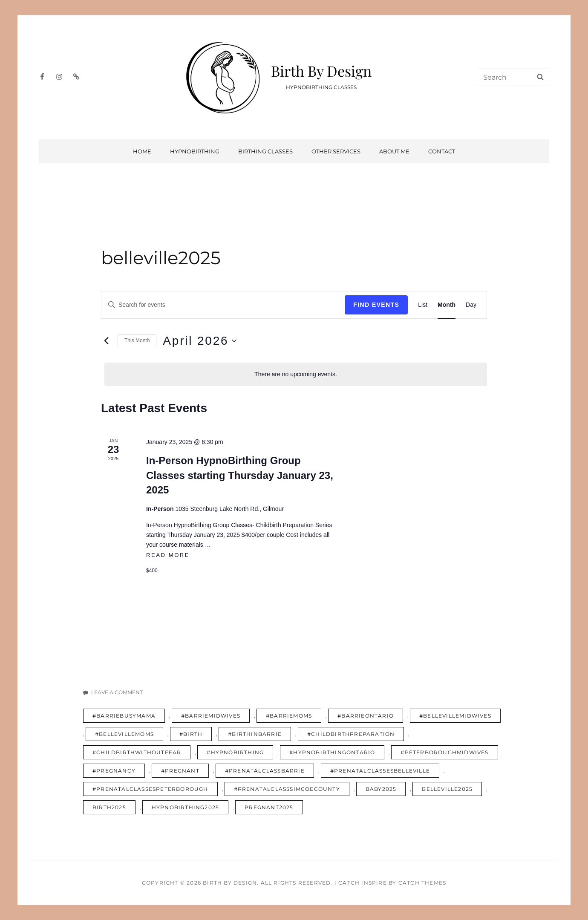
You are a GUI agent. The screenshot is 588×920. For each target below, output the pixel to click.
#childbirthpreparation (351, 734)
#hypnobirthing (235, 752)
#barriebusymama (124, 716)
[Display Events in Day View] (471, 305)
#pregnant (180, 771)
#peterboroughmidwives (444, 752)
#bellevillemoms (124, 734)
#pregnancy (114, 771)
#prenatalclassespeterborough (150, 789)
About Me (394, 151)
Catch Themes (422, 883)
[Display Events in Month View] (447, 305)
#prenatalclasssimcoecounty (287, 789)
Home (142, 151)
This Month (137, 340)
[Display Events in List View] (423, 305)
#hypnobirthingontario (332, 752)
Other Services (336, 151)
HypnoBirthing (195, 151)
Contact (442, 151)
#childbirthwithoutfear (137, 752)
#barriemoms (289, 716)
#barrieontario (366, 716)
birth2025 (109, 807)
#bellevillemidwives (455, 716)
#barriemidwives (211, 716)
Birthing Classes (265, 151)
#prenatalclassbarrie (265, 771)
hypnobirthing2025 (185, 807)
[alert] (296, 374)
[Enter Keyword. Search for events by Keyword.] (223, 305)
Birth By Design (321, 71)
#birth (191, 734)
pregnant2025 (269, 807)
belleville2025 (447, 789)
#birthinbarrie (255, 734)
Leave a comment (117, 692)
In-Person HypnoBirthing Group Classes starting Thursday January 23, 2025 (240, 475)
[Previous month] (106, 341)
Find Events (376, 305)
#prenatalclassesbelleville (380, 771)
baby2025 (381, 789)
